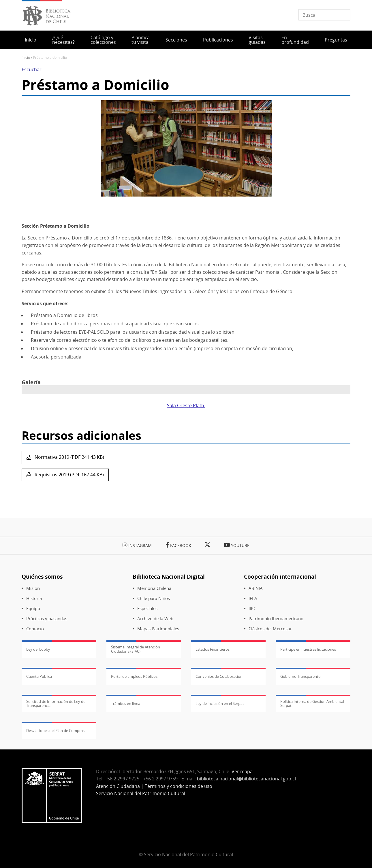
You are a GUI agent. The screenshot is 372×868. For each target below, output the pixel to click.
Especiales (147, 608)
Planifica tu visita (141, 40)
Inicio (31, 40)
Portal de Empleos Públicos (134, 676)
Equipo (33, 608)
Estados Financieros (213, 649)
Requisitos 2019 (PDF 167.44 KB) (69, 475)
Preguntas (336, 40)
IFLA (253, 598)
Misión (33, 588)
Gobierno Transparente (300, 676)
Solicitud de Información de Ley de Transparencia (56, 703)
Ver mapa (242, 771)
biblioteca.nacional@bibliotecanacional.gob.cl (246, 779)
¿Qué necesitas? (63, 40)
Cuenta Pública (39, 676)
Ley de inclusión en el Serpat (220, 703)
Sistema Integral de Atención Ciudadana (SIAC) (136, 649)
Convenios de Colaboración (219, 676)
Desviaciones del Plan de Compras (55, 731)
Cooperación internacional (280, 577)
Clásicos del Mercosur (270, 629)
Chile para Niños (154, 598)
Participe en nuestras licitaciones (308, 649)
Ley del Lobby (38, 649)
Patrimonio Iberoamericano (276, 619)
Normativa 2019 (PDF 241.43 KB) (69, 457)
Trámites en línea (126, 703)
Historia (34, 598)
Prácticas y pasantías (47, 619)
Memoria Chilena (154, 588)
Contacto (35, 629)
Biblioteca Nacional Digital (169, 577)
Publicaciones (218, 40)
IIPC (252, 608)
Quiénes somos (42, 577)
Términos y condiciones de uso (179, 786)
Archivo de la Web (155, 619)
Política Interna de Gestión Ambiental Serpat (312, 703)
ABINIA (256, 588)
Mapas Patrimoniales (158, 629)
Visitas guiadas (257, 40)
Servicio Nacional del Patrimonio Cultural (141, 793)
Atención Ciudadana (118, 786)
